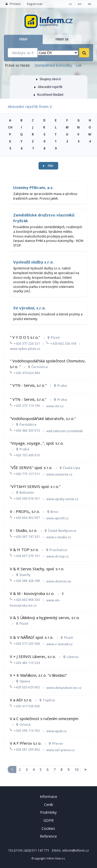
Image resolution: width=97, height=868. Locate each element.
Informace (48, 796)
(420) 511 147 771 (36, 850)
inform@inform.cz (76, 850)
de (89, 4)
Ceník (48, 805)
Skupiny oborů (49, 79)
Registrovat (35, 4)
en (80, 4)
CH (10, 127)
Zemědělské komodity (53, 65)
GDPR (48, 820)
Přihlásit (13, 4)
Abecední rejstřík (48, 87)
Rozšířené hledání (49, 95)
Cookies (48, 828)
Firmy (23, 39)
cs (70, 4)
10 (76, 769)
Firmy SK (62, 39)
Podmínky (48, 812)
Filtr (48, 166)
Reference (48, 836)
